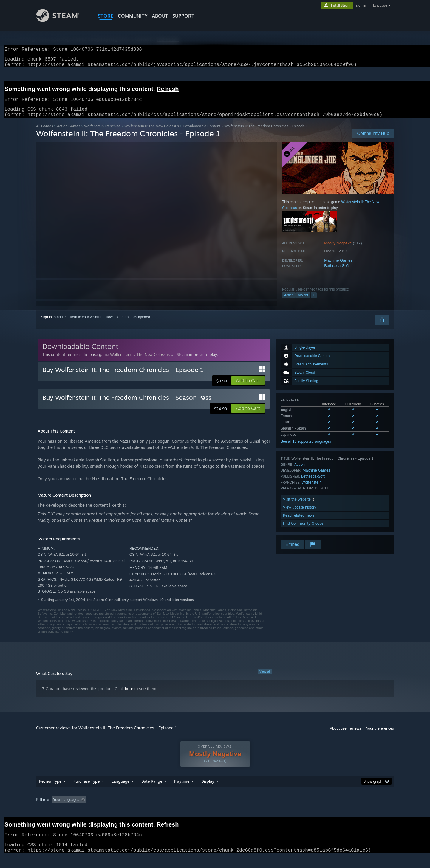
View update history (300, 514)
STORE (106, 16)
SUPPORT (183, 16)
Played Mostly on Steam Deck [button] (215, 811)
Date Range (152, 793)
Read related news (299, 522)
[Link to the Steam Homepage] (62, 20)
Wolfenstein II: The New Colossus (152, 133)
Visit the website (299, 506)
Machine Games (338, 267)
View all (265, 679)
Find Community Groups (303, 530)
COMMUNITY (133, 16)
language (380, 5)
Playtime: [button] (173, 811)
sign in (361, 5)
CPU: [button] (296, 811)
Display (208, 793)
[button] (248, 388)
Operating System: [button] (265, 811)
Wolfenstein (311, 489)
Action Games (69, 133)
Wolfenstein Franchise (102, 133)
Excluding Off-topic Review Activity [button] (126, 811)
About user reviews (345, 735)
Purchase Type (86, 793)
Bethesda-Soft (336, 273)
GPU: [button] (316, 811)
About (160, 16)
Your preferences (380, 735)
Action (289, 302)
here (129, 696)
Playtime (182, 793)
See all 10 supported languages (306, 449)
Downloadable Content (202, 133)
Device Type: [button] (342, 811)
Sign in (46, 324)
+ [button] (314, 302)
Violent (303, 302)
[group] (215, 811)
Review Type (50, 793)
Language (120, 793)
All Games (45, 133)
